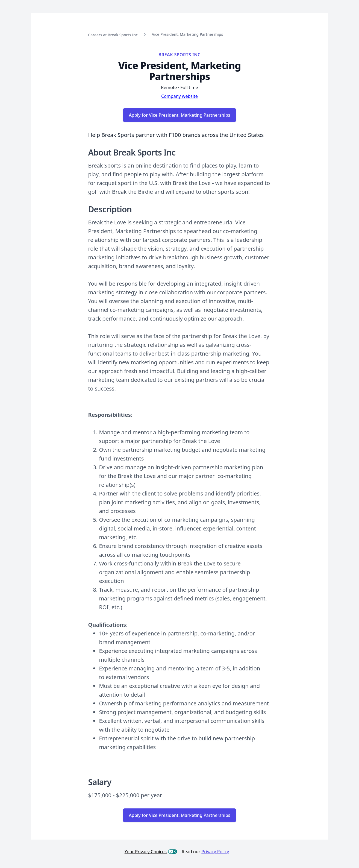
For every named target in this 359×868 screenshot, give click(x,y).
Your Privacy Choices (151, 852)
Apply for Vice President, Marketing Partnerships (179, 115)
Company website (179, 96)
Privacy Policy (215, 852)
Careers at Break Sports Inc (113, 35)
